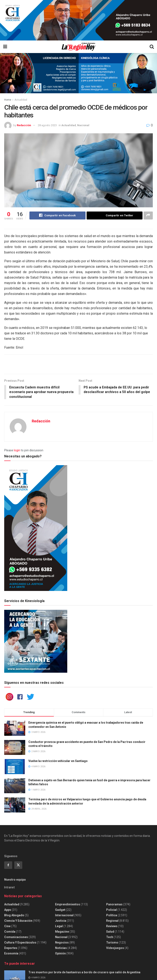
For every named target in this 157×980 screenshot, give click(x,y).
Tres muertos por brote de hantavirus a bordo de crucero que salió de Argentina (84, 972)
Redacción (24, 125)
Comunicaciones (16, 937)
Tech (110, 937)
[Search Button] (152, 47)
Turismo (112, 943)
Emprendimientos (68, 905)
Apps (8, 910)
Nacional (83, 125)
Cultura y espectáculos (20, 943)
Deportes (11, 948)
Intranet (9, 888)
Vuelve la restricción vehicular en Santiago (58, 761)
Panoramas (114, 905)
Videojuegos (115, 948)
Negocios (62, 943)
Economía (11, 954)
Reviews (112, 927)
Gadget (60, 910)
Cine (7, 927)
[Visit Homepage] (78, 47)
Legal (59, 927)
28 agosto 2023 (47, 125)
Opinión (60, 954)
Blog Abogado (14, 916)
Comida (10, 932)
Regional (112, 921)
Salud (110, 932)
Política (112, 916)
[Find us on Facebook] (8, 865)
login (17, 450)
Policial (111, 910)
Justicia (61, 921)
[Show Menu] (5, 47)
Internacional (64, 916)
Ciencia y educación (18, 921)
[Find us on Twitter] (18, 865)
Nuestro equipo (15, 880)
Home (8, 100)
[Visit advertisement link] (78, 20)
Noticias (61, 948)
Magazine (62, 932)
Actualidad (21, 100)
